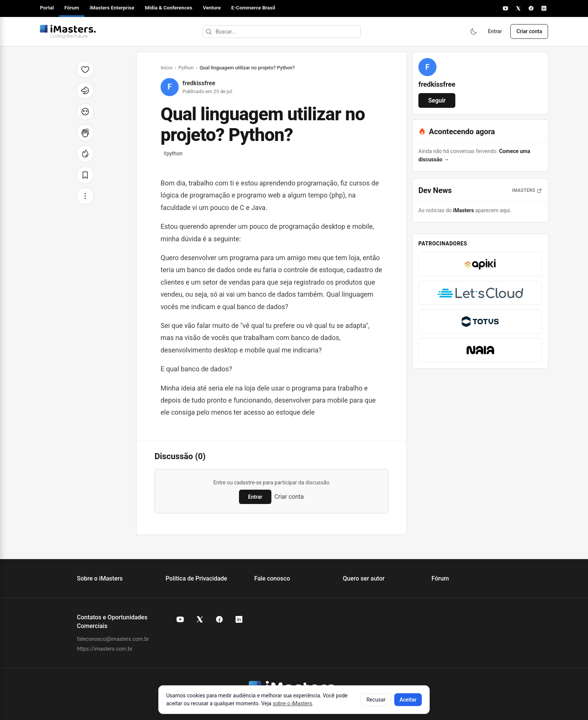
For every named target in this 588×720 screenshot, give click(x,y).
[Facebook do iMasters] (219, 619)
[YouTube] (505, 8)
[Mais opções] (85, 196)
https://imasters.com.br (105, 649)
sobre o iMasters (292, 703)
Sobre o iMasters (100, 578)
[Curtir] (85, 69)
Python (186, 68)
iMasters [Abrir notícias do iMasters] (527, 190)
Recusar (376, 700)
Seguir (437, 100)
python (173, 153)
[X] (518, 8)
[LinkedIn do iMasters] (239, 619)
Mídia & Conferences (168, 8)
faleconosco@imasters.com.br (113, 639)
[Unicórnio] (85, 90)
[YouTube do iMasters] (180, 619)
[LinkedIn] (544, 8)
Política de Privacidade (196, 578)
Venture (212, 8)
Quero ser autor (364, 578)
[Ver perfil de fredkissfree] (427, 67)
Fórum (72, 8)
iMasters (463, 210)
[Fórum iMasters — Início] (68, 32)
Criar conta (529, 32)
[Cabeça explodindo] (85, 112)
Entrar (493, 32)
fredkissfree (199, 83)
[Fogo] (85, 154)
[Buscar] (208, 32)
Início (166, 68)
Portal (47, 8)
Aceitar (408, 700)
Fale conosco (272, 578)
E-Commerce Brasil (253, 8)
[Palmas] (85, 133)
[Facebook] (531, 8)
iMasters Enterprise (112, 8)
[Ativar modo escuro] (471, 32)
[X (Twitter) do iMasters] (200, 619)
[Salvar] (85, 175)
